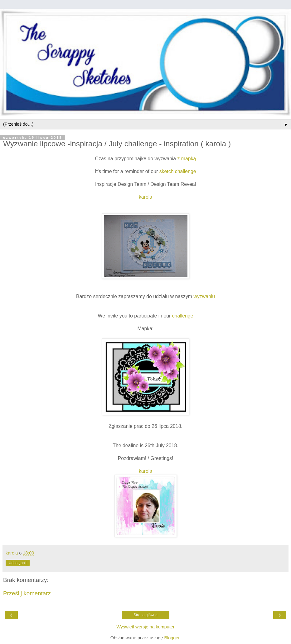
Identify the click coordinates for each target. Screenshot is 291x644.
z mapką (187, 159)
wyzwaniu (204, 296)
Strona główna (145, 615)
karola (145, 197)
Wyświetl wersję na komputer (145, 627)
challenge (183, 316)
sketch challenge (178, 171)
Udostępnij (18, 563)
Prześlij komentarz (27, 593)
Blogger (172, 638)
